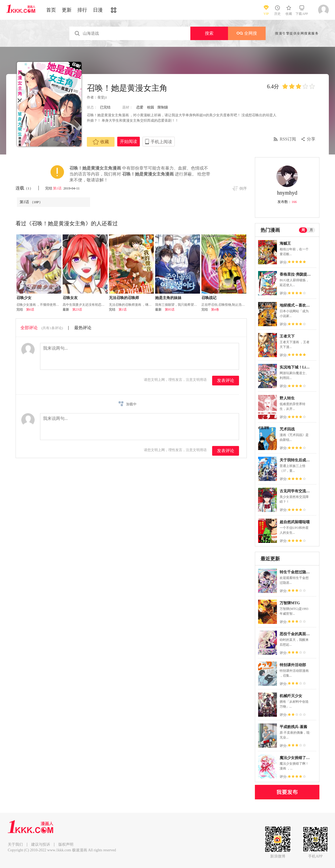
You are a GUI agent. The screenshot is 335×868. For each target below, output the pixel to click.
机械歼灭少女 (291, 696)
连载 (24, 188)
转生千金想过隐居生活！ (300, 572)
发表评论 (226, 380)
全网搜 (247, 33)
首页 (51, 10)
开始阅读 (129, 141)
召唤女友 (70, 298)
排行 (82, 10)
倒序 (243, 189)
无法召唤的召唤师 (124, 298)
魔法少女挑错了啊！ (297, 758)
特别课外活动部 (293, 665)
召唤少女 (24, 298)
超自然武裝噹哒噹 (295, 522)
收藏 (101, 142)
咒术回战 (287, 429)
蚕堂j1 (102, 97)
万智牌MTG (290, 603)
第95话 (170, 310)
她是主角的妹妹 (168, 298)
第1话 (58, 188)
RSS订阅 (288, 139)
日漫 (98, 10)
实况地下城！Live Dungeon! (303, 367)
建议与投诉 (41, 844)
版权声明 (66, 844)
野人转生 (287, 398)
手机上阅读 (161, 142)
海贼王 (285, 243)
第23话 (77, 310)
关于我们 (15, 844)
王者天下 (287, 336)
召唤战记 (209, 298)
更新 (67, 10)
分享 (311, 139)
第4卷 (215, 310)
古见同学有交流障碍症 (298, 491)
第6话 (30, 310)
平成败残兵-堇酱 (293, 727)
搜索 (209, 33)
